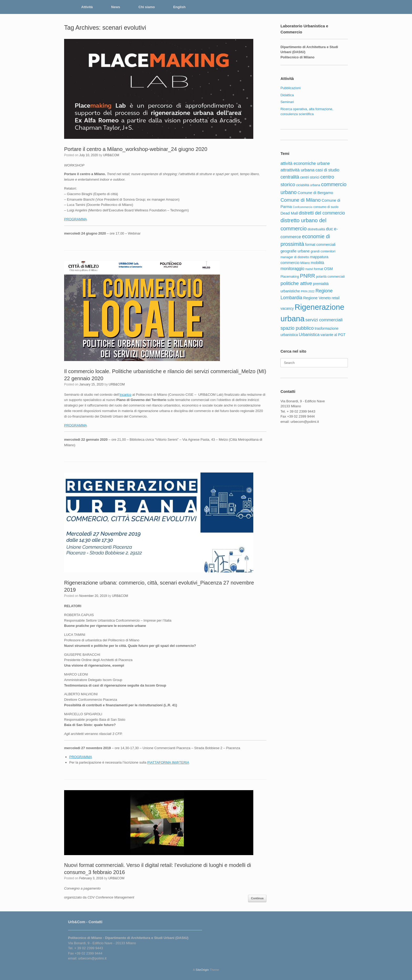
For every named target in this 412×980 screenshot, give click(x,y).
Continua (257, 898)
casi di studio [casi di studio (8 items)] (327, 170)
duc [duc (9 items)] (329, 229)
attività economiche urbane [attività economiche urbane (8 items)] (305, 163)
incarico (125, 395)
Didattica (287, 95)
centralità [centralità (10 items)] (290, 177)
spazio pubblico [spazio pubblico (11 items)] (297, 328)
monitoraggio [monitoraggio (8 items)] (292, 269)
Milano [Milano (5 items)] (305, 263)
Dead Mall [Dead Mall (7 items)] (289, 213)
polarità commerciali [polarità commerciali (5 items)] (330, 277)
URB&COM (111, 155)
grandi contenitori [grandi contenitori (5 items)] (323, 251)
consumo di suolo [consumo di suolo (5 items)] (326, 207)
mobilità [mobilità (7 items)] (318, 263)
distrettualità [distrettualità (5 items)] (316, 229)
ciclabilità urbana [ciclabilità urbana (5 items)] (308, 185)
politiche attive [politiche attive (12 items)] (296, 283)
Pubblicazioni (290, 88)
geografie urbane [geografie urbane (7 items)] (295, 251)
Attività (87, 7)
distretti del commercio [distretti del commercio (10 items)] (322, 213)
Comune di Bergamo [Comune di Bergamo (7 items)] (315, 193)
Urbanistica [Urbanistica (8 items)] (309, 335)
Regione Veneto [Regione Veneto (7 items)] (317, 298)
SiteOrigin (202, 970)
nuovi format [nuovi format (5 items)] (314, 269)
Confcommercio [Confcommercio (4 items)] (303, 207)
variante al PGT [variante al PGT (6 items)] (333, 335)
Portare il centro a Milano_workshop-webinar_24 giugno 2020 (136, 149)
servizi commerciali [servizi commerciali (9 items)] (324, 320)
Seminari (287, 102)
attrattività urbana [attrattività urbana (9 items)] (297, 170)
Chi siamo (147, 7)
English (179, 7)
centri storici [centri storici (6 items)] (310, 177)
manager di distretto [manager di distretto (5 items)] (295, 257)
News (116, 7)
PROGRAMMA (76, 219)
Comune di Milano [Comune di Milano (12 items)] (300, 200)
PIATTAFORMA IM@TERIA (168, 762)
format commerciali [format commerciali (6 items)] (320, 245)
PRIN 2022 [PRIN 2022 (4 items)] (308, 291)
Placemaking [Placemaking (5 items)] (290, 277)
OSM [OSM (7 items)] (328, 269)
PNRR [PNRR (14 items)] (307, 276)
